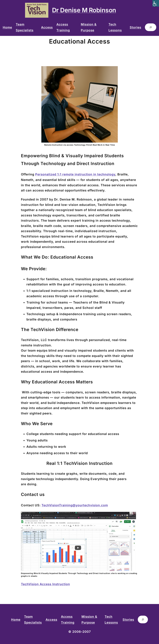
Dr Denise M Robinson (84, 10)
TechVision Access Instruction (45, 584)
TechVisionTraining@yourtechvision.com (75, 505)
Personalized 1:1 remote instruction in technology (75, 174)
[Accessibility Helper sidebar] (156, 3)
